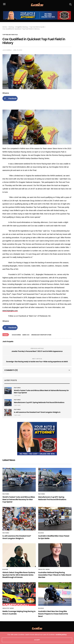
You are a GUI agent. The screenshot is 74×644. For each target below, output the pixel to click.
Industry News (44, 569)
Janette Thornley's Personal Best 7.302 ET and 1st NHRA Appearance (37, 351)
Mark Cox (26, 335)
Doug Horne (16, 335)
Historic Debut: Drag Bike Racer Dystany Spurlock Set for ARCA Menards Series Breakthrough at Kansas (19, 575)
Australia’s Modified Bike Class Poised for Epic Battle (54, 537)
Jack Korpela (7, 50)
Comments (11, 370)
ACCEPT (37, 640)
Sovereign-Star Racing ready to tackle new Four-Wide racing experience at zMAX (37, 362)
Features (17, 388)
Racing (41, 533)
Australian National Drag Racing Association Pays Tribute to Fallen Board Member (55, 575)
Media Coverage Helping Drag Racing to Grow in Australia (19, 613)
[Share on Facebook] (10, 98)
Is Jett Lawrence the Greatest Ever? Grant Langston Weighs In (37, 412)
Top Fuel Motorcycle (10, 35)
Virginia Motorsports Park (41, 335)
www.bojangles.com (10, 311)
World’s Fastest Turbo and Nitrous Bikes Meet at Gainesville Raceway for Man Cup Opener (41, 392)
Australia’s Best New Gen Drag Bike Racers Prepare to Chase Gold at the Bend (53, 614)
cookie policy (61, 635)
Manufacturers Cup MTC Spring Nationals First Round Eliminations (39, 402)
